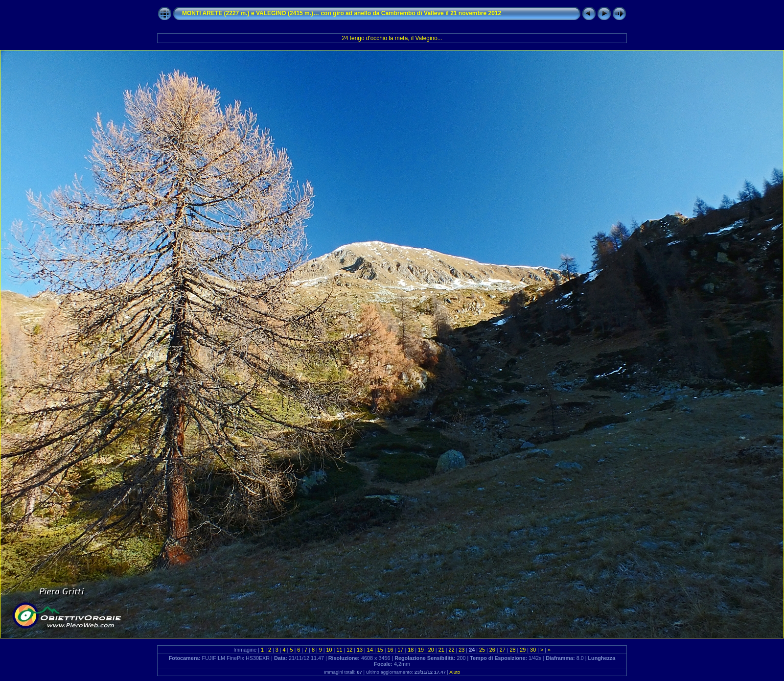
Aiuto (455, 672)
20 (431, 650)
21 (441, 650)
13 (360, 650)
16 (391, 650)
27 (503, 650)
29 (523, 650)
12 (349, 650)
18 (411, 650)
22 (452, 650)
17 (400, 650)
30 (533, 650)
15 (380, 650)
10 (329, 650)
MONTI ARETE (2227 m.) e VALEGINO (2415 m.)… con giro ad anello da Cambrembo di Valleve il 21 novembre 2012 (342, 13)
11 (339, 650)
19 (421, 650)
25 (482, 650)
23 (461, 650)
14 (370, 650)
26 (492, 650)
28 (512, 650)
